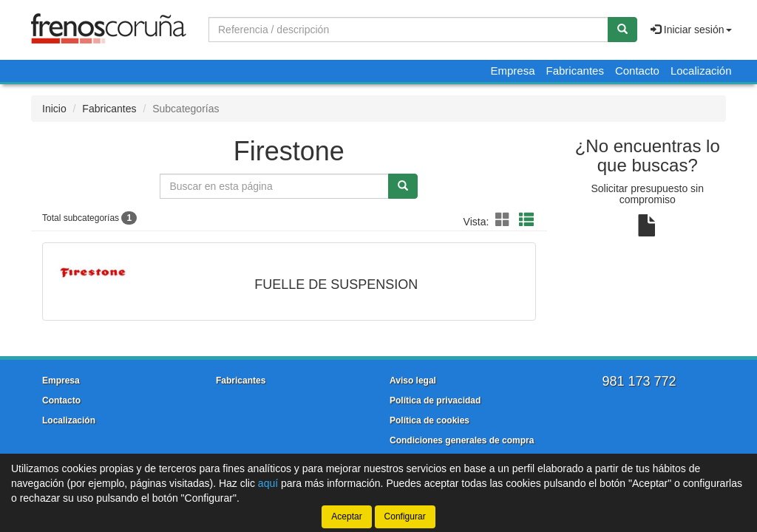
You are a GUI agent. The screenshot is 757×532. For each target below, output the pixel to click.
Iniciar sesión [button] (691, 30)
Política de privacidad (435, 400)
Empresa (512, 71)
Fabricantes (575, 71)
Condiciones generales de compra (462, 440)
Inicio (54, 109)
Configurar (405, 516)
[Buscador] (408, 30)
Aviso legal (413, 381)
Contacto (637, 71)
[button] (505, 220)
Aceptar (346, 516)
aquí (268, 483)
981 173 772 (639, 381)
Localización (701, 71)
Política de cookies (430, 420)
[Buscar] (622, 30)
